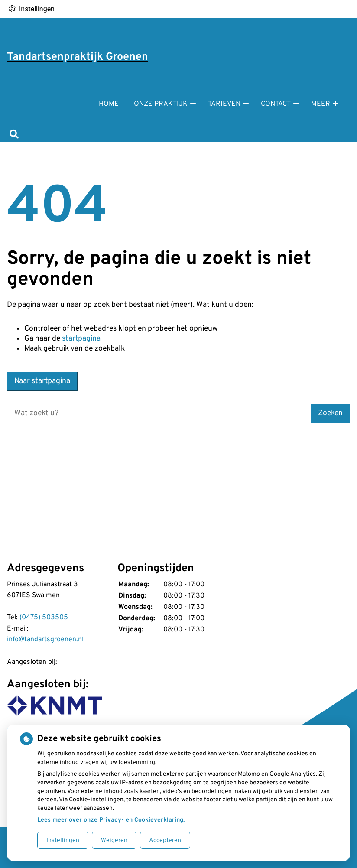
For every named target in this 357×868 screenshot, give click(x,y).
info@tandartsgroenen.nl (45, 640)
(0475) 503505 (44, 618)
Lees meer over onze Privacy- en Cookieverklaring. (111, 820)
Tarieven (224, 104)
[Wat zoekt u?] (157, 413)
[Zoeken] (14, 135)
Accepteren (165, 840)
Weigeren (114, 840)
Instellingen (63, 840)
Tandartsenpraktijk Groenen (78, 57)
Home (109, 104)
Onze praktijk (161, 104)
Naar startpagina (42, 381)
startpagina (81, 339)
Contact (276, 104)
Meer (321, 104)
